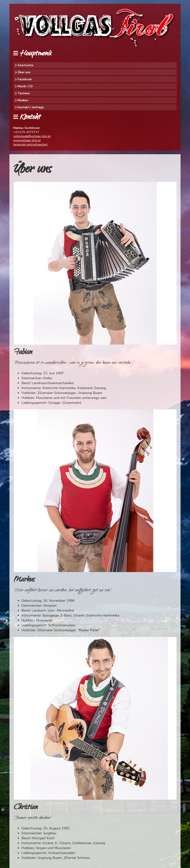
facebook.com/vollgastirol (30, 145)
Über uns (24, 72)
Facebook (25, 79)
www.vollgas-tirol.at (27, 140)
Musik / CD (25, 86)
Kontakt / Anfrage (31, 107)
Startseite (25, 65)
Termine (24, 93)
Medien (23, 100)
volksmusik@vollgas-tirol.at (32, 136)
